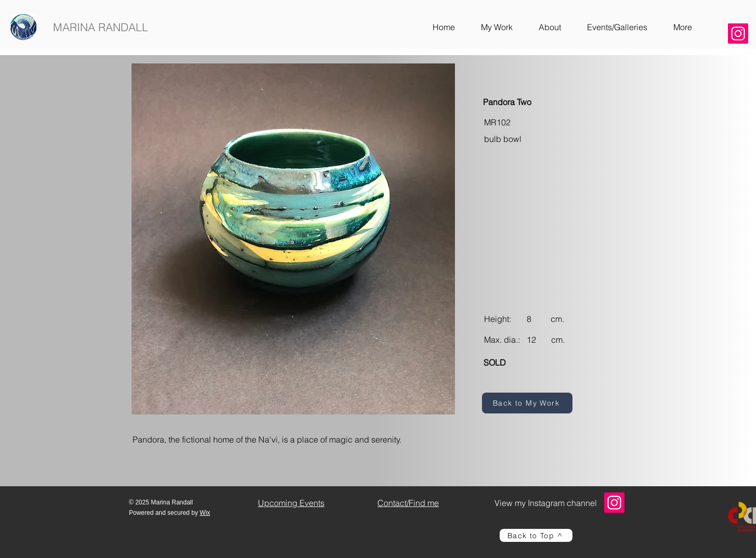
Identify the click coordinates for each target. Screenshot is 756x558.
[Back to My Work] (527, 403)
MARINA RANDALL (101, 27)
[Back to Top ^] (536, 535)
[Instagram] (738, 34)
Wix (205, 513)
